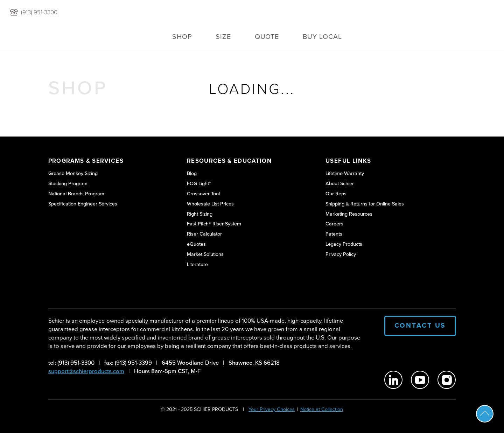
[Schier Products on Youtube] (420, 380)
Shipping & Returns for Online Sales (365, 204)
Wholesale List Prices (210, 204)
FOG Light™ (199, 184)
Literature (197, 264)
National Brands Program (76, 194)
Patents (334, 234)
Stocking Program (68, 184)
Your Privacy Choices (272, 409)
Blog (192, 173)
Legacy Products (344, 244)
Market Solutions (205, 254)
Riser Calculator (204, 234)
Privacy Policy (341, 254)
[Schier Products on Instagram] (447, 380)
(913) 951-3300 (39, 13)
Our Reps (336, 194)
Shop (182, 37)
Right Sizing (200, 214)
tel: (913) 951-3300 (71, 363)
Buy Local (322, 37)
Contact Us (420, 325)
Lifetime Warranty (345, 173)
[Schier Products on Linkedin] (393, 380)
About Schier (340, 184)
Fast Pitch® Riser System (214, 224)
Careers (334, 224)
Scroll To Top (485, 414)
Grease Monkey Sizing (73, 173)
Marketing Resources (349, 214)
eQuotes (196, 244)
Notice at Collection (322, 409)
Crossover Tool (203, 194)
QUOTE (267, 37)
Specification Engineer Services (83, 204)
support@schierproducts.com (86, 371)
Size (223, 37)
